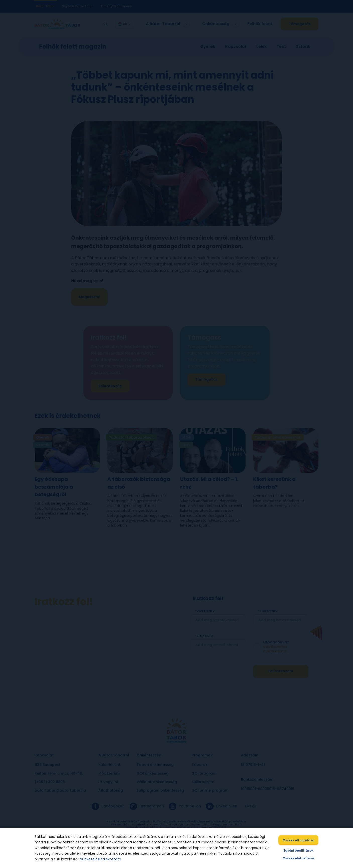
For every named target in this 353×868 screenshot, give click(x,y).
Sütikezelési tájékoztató (100, 859)
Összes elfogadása (300, 840)
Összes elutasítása (300, 858)
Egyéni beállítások (300, 851)
